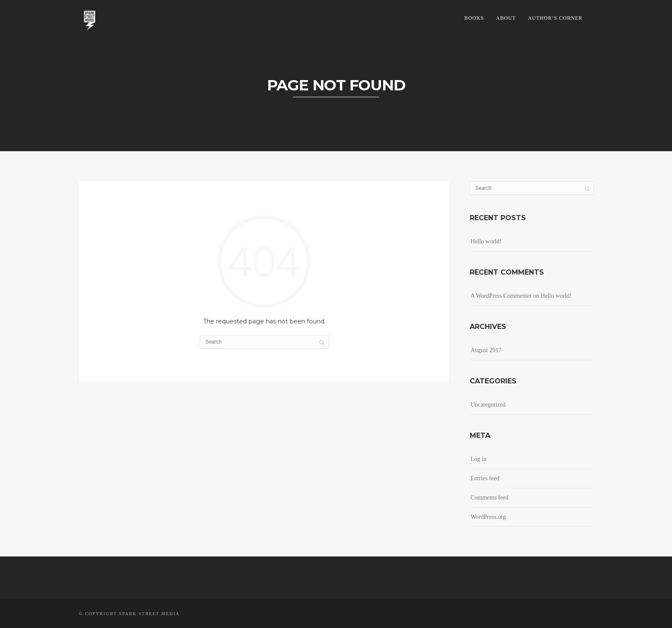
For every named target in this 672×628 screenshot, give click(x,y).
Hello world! (486, 241)
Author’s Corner (555, 18)
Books (474, 18)
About (506, 18)
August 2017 (486, 350)
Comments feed (489, 498)
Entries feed (485, 478)
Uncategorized (488, 405)
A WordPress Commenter (501, 296)
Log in (478, 459)
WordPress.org (488, 517)
